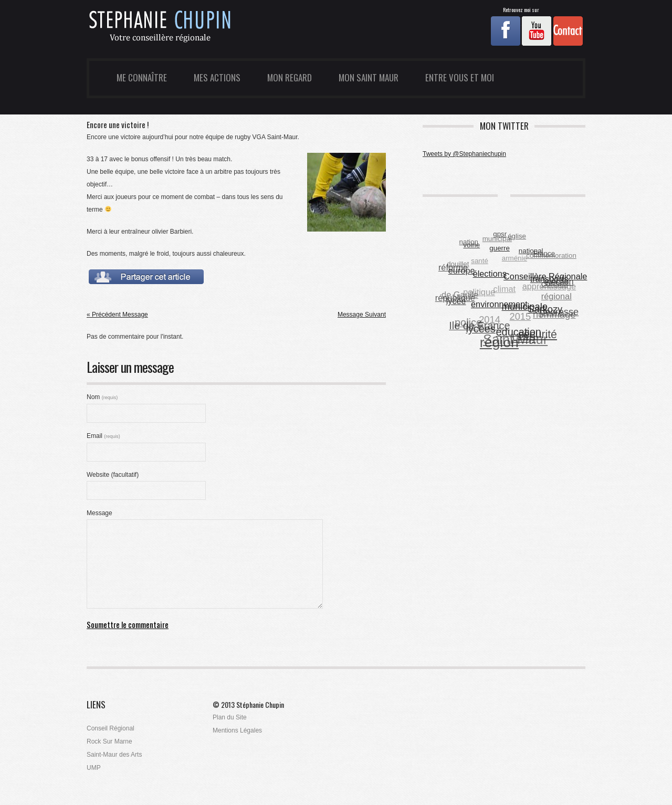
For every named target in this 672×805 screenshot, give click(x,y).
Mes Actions (217, 77)
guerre (500, 248)
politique (479, 292)
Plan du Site (230, 717)
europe (462, 270)
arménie (514, 259)
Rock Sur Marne (109, 741)
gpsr (500, 234)
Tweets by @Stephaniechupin (464, 154)
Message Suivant (362, 315)
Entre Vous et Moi (460, 77)
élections (490, 273)
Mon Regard (290, 77)
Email (103, 436)
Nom (102, 397)
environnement (500, 304)
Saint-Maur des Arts (114, 755)
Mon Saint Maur (369, 77)
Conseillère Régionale (546, 276)
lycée (456, 301)
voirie (472, 245)
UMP (94, 768)
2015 (520, 317)
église (517, 237)
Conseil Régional (111, 728)
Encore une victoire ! (118, 124)
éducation (519, 331)
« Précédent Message (117, 315)
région (499, 342)
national (531, 251)
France (544, 253)
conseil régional (556, 290)
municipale (525, 306)
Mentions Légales (237, 730)
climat (504, 289)
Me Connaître (142, 77)
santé (480, 261)
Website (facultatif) (113, 475)
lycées (481, 329)
